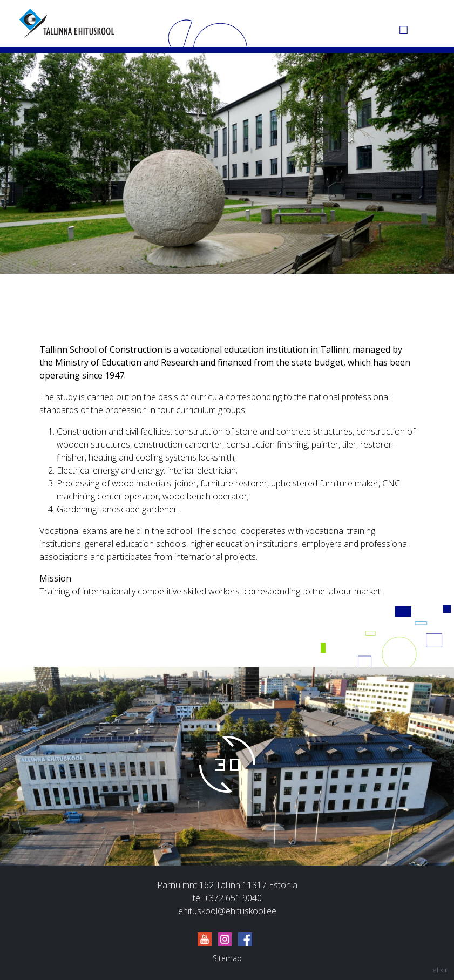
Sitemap (227, 958)
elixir (440, 970)
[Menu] (427, 23)
